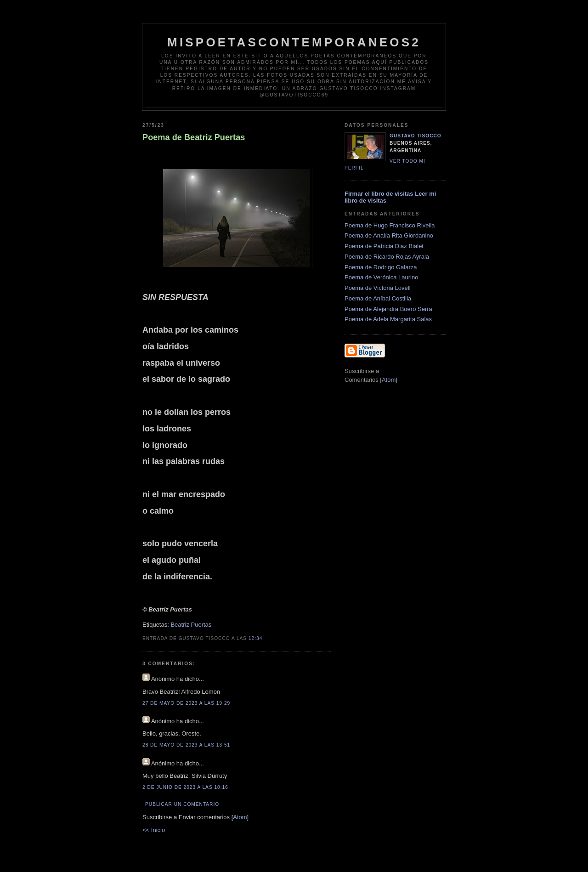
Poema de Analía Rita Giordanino (389, 235)
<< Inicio (154, 830)
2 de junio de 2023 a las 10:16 (185, 787)
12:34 (255, 638)
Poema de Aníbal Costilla (378, 298)
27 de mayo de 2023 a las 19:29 (186, 703)
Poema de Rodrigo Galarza (381, 267)
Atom (240, 817)
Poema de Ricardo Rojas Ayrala (387, 257)
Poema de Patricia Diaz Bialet (384, 246)
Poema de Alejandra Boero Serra (388, 309)
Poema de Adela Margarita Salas (388, 319)
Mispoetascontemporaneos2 (294, 42)
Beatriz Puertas (191, 625)
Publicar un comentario (182, 804)
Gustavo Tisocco (416, 136)
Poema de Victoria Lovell (378, 288)
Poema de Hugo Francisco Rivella (390, 225)
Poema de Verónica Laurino (381, 277)
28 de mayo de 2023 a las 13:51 (186, 745)
